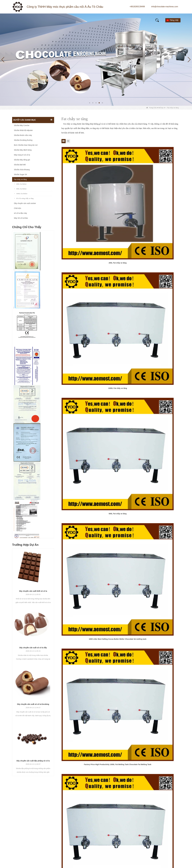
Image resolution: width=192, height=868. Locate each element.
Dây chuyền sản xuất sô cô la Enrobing (33, 704)
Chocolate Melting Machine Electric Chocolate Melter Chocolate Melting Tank (80, 291)
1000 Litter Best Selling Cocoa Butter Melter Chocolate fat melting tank (80, 240)
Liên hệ (140, 23)
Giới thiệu (77, 20)
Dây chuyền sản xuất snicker (25, 203)
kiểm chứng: (147, 843)
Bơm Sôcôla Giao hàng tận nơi (26, 145)
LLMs (108, 842)
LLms (175, 865)
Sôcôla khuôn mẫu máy (23, 135)
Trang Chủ (151, 108)
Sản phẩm (42, 20)
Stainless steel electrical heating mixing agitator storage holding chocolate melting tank (80, 342)
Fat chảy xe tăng (20, 179)
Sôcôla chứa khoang (22, 170)
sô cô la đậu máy (20, 213)
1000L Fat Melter (21, 194)
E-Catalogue (142, 19)
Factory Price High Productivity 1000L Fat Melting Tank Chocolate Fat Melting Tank (121, 240)
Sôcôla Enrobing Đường (23, 140)
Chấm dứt (121, 358)
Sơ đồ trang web (164, 865)
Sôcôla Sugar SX (21, 174)
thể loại (161, 108)
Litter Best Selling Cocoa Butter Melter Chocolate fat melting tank (121, 291)
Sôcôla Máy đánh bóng (23, 150)
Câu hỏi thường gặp (116, 20)
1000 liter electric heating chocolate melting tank (161, 342)
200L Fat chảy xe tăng (80, 188)
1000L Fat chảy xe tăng (121, 188)
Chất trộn (18, 208)
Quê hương (22, 20)
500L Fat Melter (20, 189)
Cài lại (168, 851)
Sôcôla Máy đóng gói (22, 160)
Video (94, 19)
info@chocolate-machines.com (165, 7)
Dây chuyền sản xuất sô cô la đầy (33, 648)
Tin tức (60, 20)
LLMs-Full (110, 846)
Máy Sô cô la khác (21, 218)
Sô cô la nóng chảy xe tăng (24, 198)
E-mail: (145, 817)
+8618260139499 (137, 7)
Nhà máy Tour (112, 820)
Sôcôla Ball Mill (20, 165)
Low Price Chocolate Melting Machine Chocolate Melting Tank (161, 291)
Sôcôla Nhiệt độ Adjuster (23, 130)
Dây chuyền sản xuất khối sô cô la (33, 591)
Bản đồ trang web (113, 837)
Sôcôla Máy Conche (22, 125)
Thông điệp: (147, 827)
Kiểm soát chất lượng (115, 828)
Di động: (146, 822)
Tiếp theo (111, 358)
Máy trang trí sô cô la (22, 155)
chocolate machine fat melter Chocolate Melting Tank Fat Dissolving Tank (161, 240)
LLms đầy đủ (185, 865)
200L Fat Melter (20, 184)
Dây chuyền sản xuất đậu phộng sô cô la (33, 761)
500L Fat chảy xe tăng (161, 188)
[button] (90, 103)
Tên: (144, 813)
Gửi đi (152, 851)
